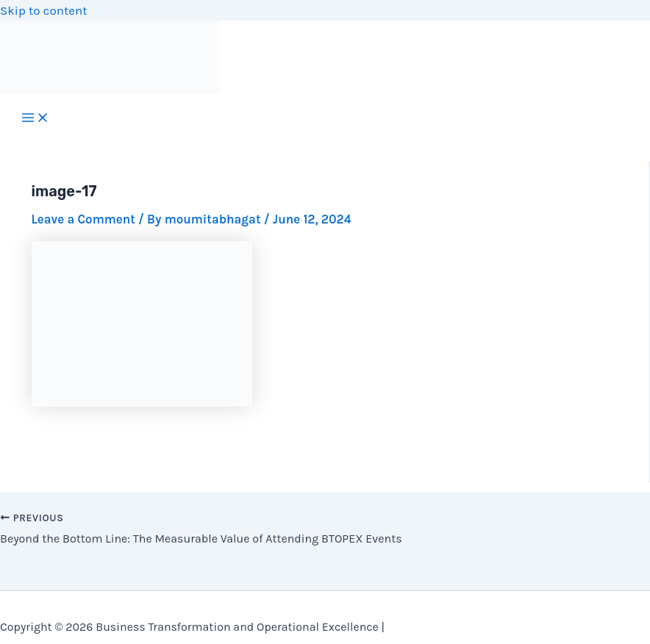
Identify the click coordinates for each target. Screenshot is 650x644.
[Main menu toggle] (35, 119)
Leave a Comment (83, 219)
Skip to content (44, 10)
